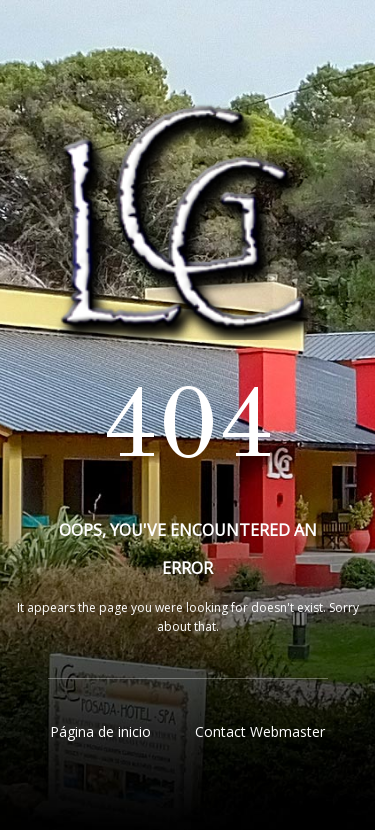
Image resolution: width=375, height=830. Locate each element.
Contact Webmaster (260, 731)
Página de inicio (100, 731)
